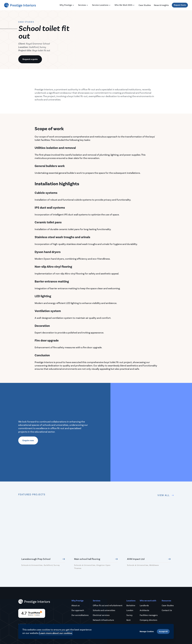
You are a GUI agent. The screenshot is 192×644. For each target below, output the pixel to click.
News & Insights (161, 5)
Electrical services (101, 615)
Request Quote (180, 5)
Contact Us (167, 610)
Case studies (145, 5)
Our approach (78, 610)
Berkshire (131, 605)
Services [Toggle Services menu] (84, 5)
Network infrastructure (103, 620)
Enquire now (28, 440)
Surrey (129, 615)
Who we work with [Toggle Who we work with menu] (125, 5)
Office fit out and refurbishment (108, 605)
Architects (144, 610)
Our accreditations (80, 615)
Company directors (148, 620)
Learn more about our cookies (56, 633)
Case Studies (168, 605)
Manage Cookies (147, 631)
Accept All (163, 631)
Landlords (144, 605)
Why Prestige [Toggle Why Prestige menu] (67, 5)
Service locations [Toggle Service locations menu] (102, 5)
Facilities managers (149, 615)
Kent (128, 620)
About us (76, 605)
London (130, 610)
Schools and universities (104, 610)
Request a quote (30, 59)
